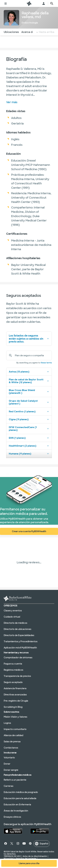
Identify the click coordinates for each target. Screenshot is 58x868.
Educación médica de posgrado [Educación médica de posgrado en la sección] (21, 792)
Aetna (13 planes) (29, 372)
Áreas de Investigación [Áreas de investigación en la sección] (16, 811)
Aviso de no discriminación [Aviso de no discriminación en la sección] (35, 856)
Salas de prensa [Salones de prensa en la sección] (12, 742)
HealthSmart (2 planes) (29, 446)
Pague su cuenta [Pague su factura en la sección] (13, 664)
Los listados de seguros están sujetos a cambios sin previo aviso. (29, 339)
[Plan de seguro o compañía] (32, 355)
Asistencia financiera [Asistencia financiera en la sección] (15, 688)
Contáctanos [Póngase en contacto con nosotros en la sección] (11, 748)
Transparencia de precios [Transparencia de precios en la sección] (17, 676)
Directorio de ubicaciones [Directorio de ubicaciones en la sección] (17, 629)
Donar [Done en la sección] (7, 764)
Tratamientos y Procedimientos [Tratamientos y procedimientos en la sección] (21, 641)
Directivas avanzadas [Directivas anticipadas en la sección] (15, 695)
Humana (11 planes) (29, 454)
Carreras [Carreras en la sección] (9, 786)
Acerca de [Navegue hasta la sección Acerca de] (28, 32)
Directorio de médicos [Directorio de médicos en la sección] (15, 623)
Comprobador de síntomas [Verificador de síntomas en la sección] (18, 658)
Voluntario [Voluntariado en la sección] (9, 758)
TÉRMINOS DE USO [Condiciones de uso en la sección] (12, 856)
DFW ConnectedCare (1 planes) (29, 429)
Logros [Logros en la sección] (7, 723)
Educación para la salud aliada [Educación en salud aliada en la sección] (20, 798)
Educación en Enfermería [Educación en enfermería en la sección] (17, 805)
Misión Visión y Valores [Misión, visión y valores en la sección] (15, 717)
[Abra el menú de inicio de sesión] (44, 4)
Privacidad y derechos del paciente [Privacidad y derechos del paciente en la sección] (20, 859)
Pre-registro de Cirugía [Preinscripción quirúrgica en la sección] (16, 701)
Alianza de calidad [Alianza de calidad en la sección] (13, 735)
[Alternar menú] (6, 4)
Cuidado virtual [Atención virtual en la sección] (12, 617)
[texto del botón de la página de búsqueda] (52, 4)
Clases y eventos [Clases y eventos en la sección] (13, 611)
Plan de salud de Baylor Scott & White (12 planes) (29, 381)
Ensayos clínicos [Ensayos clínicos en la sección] (12, 817)
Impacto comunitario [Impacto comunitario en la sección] (15, 729)
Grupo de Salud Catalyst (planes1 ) (29, 402)
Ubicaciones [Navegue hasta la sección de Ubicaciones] (11, 32)
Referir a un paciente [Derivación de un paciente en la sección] (15, 780)
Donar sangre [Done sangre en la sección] (11, 770)
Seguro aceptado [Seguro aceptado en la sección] (13, 682)
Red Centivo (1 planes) (29, 412)
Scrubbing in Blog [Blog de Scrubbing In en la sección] (13, 707)
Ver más (12, 102)
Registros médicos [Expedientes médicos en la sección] (13, 670)
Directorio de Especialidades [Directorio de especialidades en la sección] (19, 635)
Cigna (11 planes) (29, 419)
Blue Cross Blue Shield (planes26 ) (29, 392)
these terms (46, 363)
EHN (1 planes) (29, 438)
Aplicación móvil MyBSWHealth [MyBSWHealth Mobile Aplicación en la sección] (20, 648)
